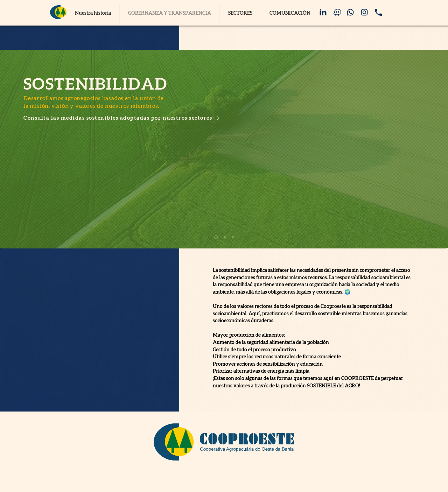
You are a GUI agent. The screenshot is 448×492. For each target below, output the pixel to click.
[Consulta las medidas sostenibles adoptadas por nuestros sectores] (131, 118)
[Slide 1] (216, 237)
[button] (240, 13)
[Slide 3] (233, 237)
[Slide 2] (225, 237)
